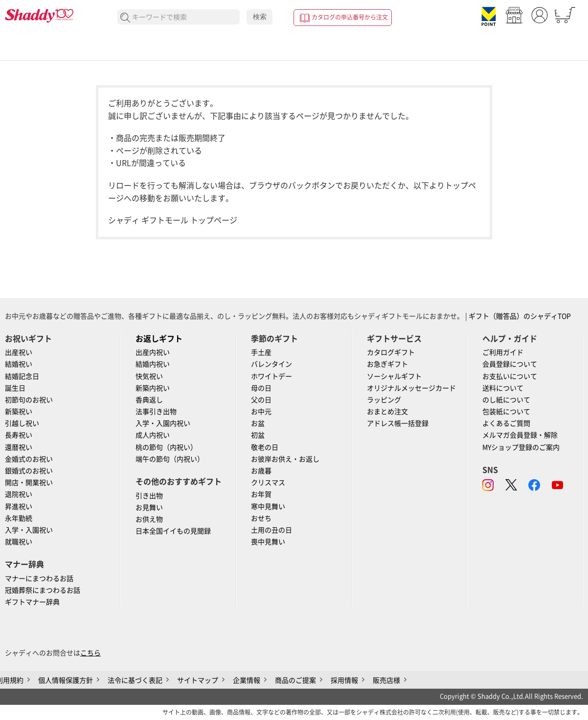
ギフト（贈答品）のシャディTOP (520, 316)
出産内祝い (153, 352)
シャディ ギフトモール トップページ (173, 220)
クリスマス (268, 483)
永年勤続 (19, 518)
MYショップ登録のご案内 (521, 447)
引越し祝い (22, 423)
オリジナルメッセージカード (411, 388)
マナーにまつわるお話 (39, 579)
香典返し (149, 400)
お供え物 (149, 519)
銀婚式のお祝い (29, 471)
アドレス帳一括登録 (398, 423)
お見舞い (149, 508)
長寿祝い (19, 435)
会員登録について (510, 364)
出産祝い (19, 352)
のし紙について (506, 400)
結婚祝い (19, 364)
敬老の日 (265, 447)
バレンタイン (271, 364)
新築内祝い (153, 388)
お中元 (261, 412)
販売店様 (386, 680)
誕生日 (15, 388)
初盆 (258, 435)
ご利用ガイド (503, 352)
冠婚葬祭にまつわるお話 (43, 590)
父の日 (261, 400)
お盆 (258, 423)
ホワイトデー (271, 376)
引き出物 (149, 496)
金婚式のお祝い (29, 459)
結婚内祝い (153, 364)
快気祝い (149, 376)
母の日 (261, 388)
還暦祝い (19, 447)
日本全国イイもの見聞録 (173, 531)
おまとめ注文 (387, 412)
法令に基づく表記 (135, 680)
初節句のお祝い (29, 400)
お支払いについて (510, 376)
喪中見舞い (268, 542)
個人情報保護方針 (66, 680)
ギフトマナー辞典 (32, 602)
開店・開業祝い (29, 483)
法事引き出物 (156, 412)
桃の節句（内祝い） (166, 447)
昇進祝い (19, 507)
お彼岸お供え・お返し (285, 459)
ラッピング (384, 400)
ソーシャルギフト (394, 376)
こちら (90, 653)
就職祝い (19, 542)
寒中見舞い (268, 507)
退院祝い (19, 494)
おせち (261, 518)
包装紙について (506, 412)
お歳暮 (261, 471)
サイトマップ (198, 680)
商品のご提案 (295, 680)
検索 (260, 17)
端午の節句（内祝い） (170, 459)
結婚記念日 (22, 376)
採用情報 (344, 680)
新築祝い (19, 412)
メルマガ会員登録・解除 (520, 435)
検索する (125, 18)
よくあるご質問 (506, 423)
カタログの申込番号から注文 (350, 17)
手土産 (261, 352)
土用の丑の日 (271, 530)
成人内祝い (153, 435)
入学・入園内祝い (163, 423)
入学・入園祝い (29, 530)
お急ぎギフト (387, 364)
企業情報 (247, 680)
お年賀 (261, 494)
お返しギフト (159, 339)
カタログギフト (391, 352)
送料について (503, 388)
